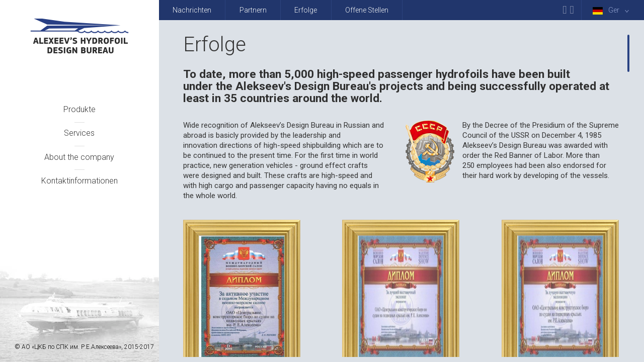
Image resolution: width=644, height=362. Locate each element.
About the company (79, 157)
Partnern (253, 10)
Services (79, 133)
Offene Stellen (367, 10)
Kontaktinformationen (79, 181)
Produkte (79, 109)
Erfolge (306, 10)
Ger (613, 10)
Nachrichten (192, 10)
